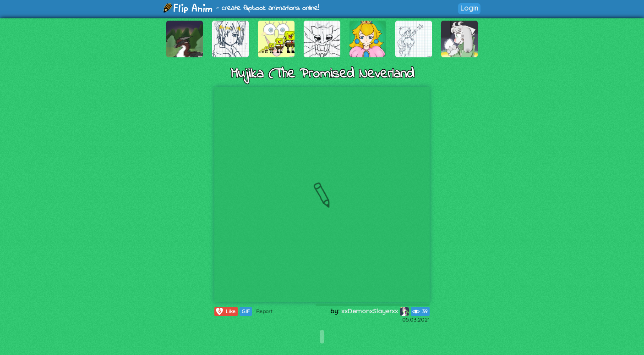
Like (225, 311)
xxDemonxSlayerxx (375, 311)
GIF (246, 311)
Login (469, 8)
